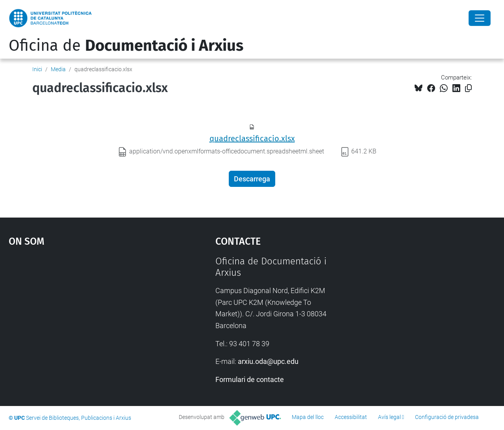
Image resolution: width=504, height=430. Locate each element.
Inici (37, 69)
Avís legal (389, 417)
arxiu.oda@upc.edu (268, 361)
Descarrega (252, 179)
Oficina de (126, 46)
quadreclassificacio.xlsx (252, 138)
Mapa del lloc (308, 417)
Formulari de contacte (250, 379)
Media (58, 69)
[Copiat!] (468, 88)
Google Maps (87, 315)
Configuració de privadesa (447, 417)
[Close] (480, 18)
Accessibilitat (351, 417)
